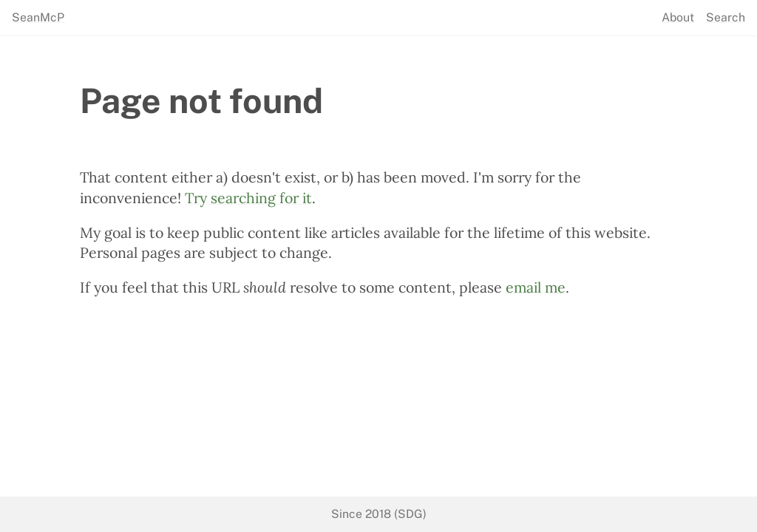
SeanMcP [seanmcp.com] (38, 18)
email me (536, 287)
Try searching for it (248, 198)
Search (726, 18)
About (678, 18)
